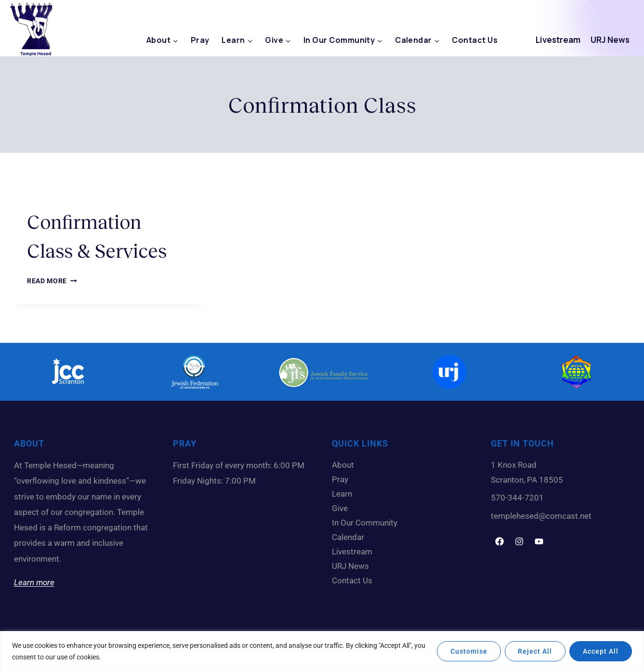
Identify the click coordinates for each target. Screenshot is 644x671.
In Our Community (367, 523)
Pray (200, 40)
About (345, 465)
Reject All (535, 651)
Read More (52, 281)
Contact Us (475, 40)
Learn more (34, 582)
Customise (468, 651)
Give (342, 508)
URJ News (610, 40)
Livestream (558, 40)
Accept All (601, 651)
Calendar (350, 537)
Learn (344, 494)
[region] (322, 651)
